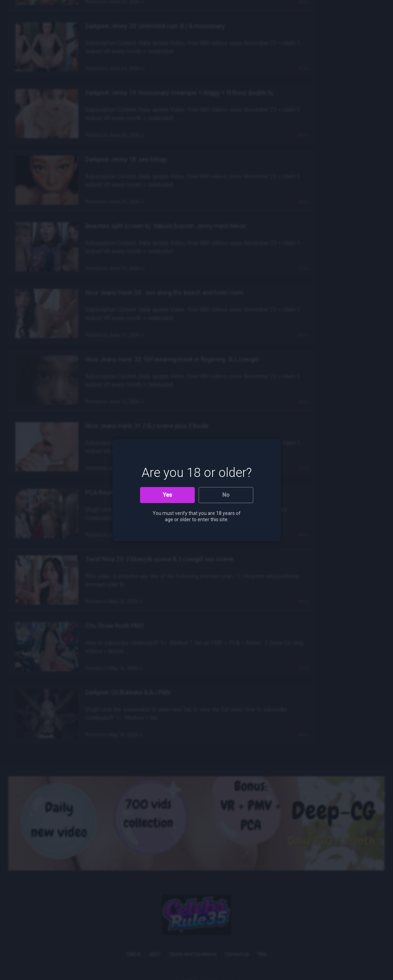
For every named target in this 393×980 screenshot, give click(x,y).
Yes (167, 495)
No (226, 495)
